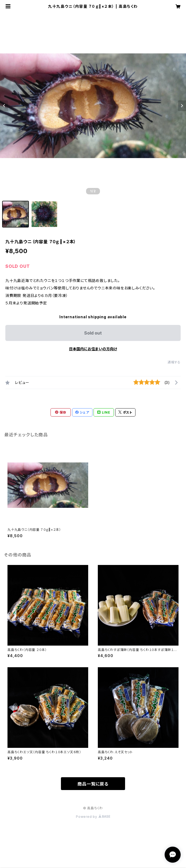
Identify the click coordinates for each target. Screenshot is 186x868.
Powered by (93, 817)
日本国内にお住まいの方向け (93, 349)
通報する (174, 362)
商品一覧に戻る (93, 784)
